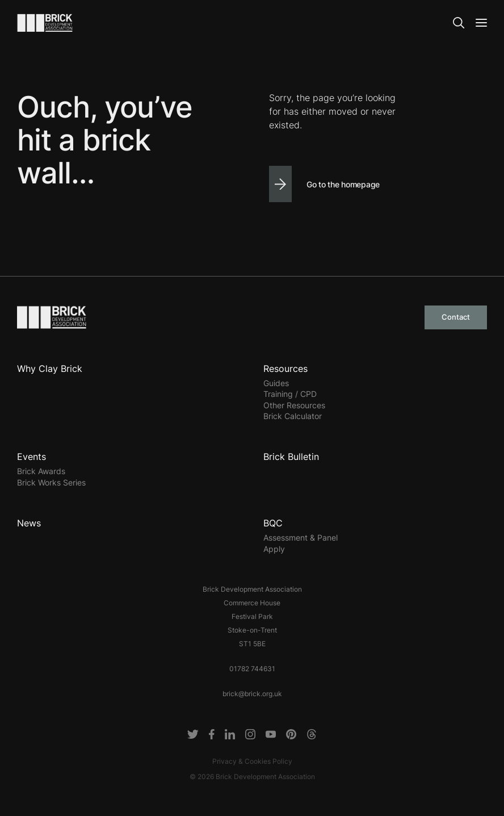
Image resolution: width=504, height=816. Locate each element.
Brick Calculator (293, 416)
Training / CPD (290, 394)
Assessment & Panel (301, 537)
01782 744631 (252, 669)
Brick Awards (41, 471)
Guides (276, 383)
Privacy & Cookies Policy (252, 761)
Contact (456, 317)
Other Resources (294, 405)
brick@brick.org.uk (252, 694)
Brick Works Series (51, 482)
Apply (274, 549)
